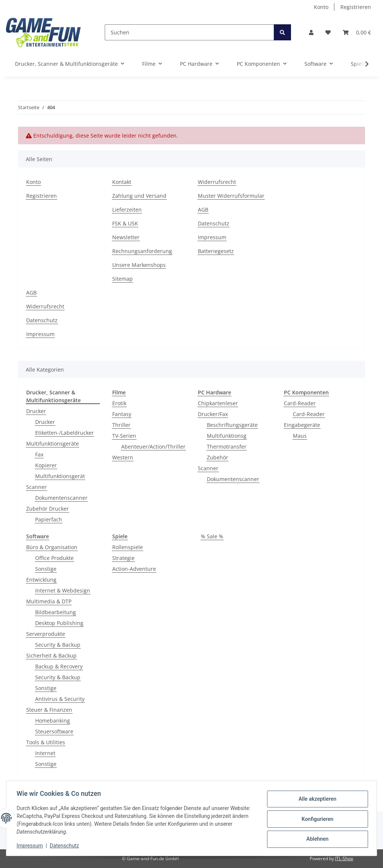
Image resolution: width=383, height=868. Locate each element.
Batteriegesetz (216, 251)
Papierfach (49, 519)
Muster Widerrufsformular (231, 196)
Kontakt (122, 182)
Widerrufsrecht (217, 182)
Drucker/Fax (213, 414)
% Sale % (212, 536)
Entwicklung (41, 580)
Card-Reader (300, 403)
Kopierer (46, 465)
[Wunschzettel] (328, 32)
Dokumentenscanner (61, 498)
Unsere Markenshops (139, 265)
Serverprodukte (46, 634)
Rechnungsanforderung (142, 251)
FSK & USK (125, 223)
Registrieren (356, 7)
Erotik (119, 403)
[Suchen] (189, 32)
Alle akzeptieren (315, 800)
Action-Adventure (134, 569)
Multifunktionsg (227, 436)
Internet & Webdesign (63, 590)
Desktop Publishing (59, 623)
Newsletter (126, 237)
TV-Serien (124, 436)
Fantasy (122, 414)
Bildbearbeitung (56, 612)
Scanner (36, 487)
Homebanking (53, 721)
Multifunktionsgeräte (53, 444)
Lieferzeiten (127, 210)
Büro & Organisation (52, 547)
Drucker (36, 411)
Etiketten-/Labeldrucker (65, 433)
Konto (321, 7)
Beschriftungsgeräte (232, 425)
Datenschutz (214, 223)
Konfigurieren (315, 819)
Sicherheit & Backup (51, 655)
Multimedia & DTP (49, 601)
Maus (300, 436)
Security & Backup (58, 645)
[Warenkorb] (357, 32)
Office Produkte (54, 558)
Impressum (212, 237)
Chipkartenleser (218, 403)
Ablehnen (315, 838)
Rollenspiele (128, 547)
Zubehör (217, 457)
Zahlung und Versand (139, 196)
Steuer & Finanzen (49, 710)
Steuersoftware (54, 731)
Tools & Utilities (46, 742)
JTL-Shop (344, 858)
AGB (203, 210)
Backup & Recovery (59, 666)
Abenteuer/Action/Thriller (153, 447)
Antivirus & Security (60, 699)
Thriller (121, 425)
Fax (39, 454)
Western (123, 457)
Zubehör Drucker (48, 509)
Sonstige (46, 569)
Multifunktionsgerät (60, 476)
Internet (45, 753)
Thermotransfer (227, 447)
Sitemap (122, 279)
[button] (311, 32)
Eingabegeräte (302, 425)
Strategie (123, 558)
